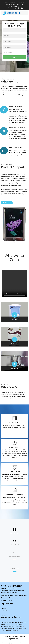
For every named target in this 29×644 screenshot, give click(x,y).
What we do (7, 203)
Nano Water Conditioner (14, 495)
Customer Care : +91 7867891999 (14, 2)
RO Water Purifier (15, 447)
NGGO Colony (11, 624)
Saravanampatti (6, 622)
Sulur (25, 622)
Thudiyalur (19, 624)
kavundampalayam (7, 626)
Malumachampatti (17, 622)
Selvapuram (23, 629)
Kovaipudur (16, 631)
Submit (14, 57)
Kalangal (4, 624)
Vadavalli (4, 629)
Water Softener (14, 472)
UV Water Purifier (14, 423)
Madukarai (8, 631)
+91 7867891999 (18, 598)
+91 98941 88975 (20, 4)
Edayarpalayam (18, 626)
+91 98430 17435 (9, 4)
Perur (3, 631)
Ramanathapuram (13, 629)
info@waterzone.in (15, 6)
